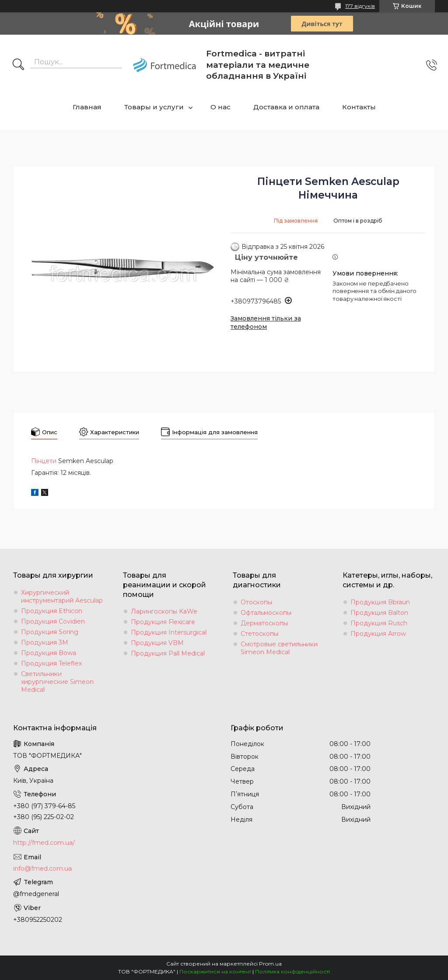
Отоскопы (256, 602)
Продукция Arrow (378, 634)
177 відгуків (360, 6)
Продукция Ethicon (52, 611)
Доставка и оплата (286, 107)
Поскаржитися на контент (215, 971)
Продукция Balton (379, 613)
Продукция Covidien (53, 621)
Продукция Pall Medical (168, 653)
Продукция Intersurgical (169, 632)
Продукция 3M (45, 642)
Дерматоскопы (264, 623)
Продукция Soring (50, 632)
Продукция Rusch (379, 623)
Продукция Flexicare (163, 622)
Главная (87, 107)
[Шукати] (18, 65)
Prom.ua (270, 964)
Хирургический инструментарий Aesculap (62, 596)
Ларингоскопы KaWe (164, 611)
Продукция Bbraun (380, 602)
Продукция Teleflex (51, 663)
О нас (220, 107)
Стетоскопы (259, 634)
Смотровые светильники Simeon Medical (279, 648)
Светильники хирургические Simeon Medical (57, 682)
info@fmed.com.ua (42, 868)
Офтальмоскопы (266, 613)
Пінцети (44, 461)
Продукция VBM (157, 643)
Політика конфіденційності (292, 971)
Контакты (359, 107)
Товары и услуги (154, 107)
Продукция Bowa (49, 653)
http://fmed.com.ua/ (44, 843)
